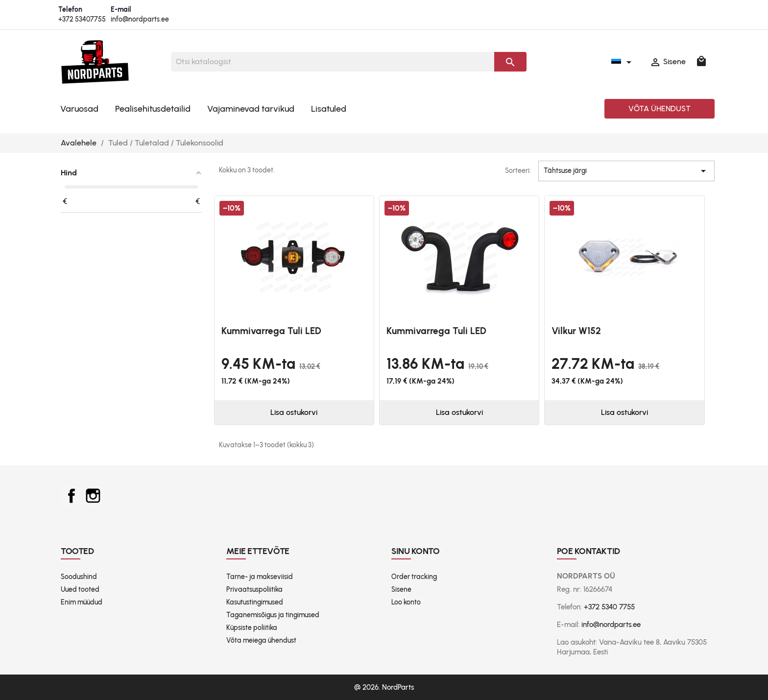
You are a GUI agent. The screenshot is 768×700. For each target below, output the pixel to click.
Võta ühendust (660, 109)
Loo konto (406, 602)
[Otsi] (333, 62)
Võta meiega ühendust (261, 640)
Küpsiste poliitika (252, 628)
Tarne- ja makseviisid (260, 577)
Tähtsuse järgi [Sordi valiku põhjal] (626, 171)
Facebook (72, 496)
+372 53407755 (82, 19)
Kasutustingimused (255, 602)
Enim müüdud (82, 602)
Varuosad (79, 109)
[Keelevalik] (623, 62)
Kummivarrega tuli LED (271, 331)
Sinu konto (416, 551)
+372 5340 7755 (609, 607)
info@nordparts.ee (140, 19)
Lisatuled (329, 109)
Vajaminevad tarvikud (251, 109)
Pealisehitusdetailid (153, 109)
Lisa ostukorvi (294, 412)
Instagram (93, 496)
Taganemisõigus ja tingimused (273, 615)
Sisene (401, 590)
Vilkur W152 (576, 331)
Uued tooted (80, 590)
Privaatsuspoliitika (254, 590)
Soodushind (79, 577)
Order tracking (414, 577)
